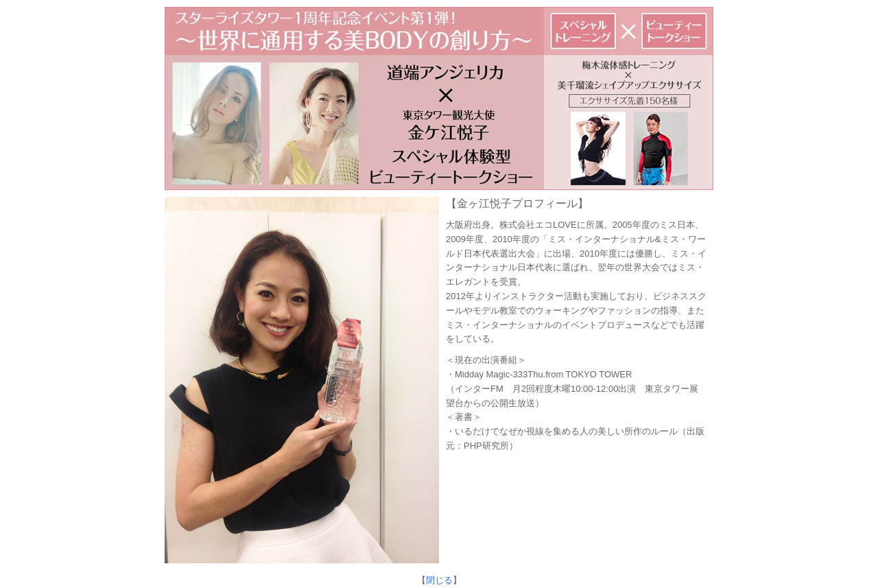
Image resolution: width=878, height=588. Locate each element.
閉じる (439, 580)
